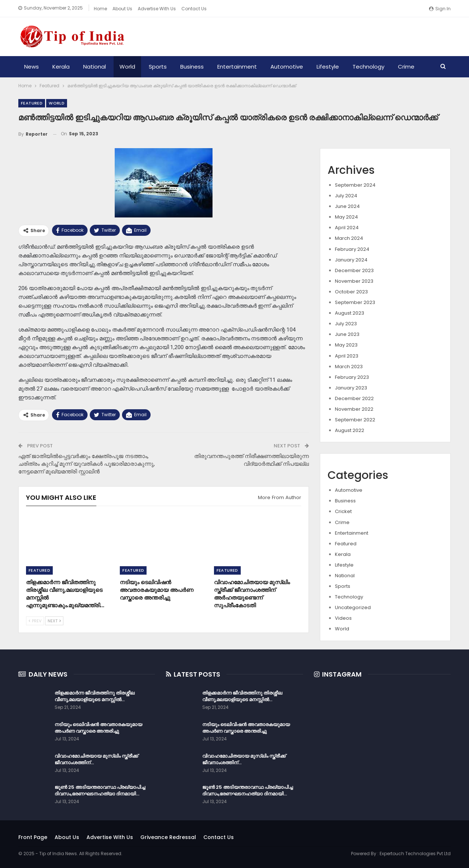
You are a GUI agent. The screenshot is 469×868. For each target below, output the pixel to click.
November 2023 (354, 281)
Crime (406, 67)
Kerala (61, 67)
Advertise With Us (157, 9)
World (127, 67)
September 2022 (355, 420)
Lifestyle (328, 67)
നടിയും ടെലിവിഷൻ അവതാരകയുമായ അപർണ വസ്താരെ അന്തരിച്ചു (98, 728)
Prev (35, 621)
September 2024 (355, 185)
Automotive (287, 67)
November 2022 (354, 409)
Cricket (343, 511)
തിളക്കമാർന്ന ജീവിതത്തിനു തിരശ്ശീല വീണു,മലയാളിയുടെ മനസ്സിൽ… (95, 696)
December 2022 (354, 398)
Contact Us (194, 9)
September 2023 (355, 302)
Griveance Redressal (168, 837)
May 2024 (346, 217)
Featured (32, 103)
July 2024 (346, 196)
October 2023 (351, 292)
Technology (368, 67)
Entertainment (237, 67)
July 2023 (346, 324)
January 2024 (351, 260)
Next (54, 621)
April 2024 (347, 228)
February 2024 (352, 249)
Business (192, 67)
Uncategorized (353, 607)
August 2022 (350, 430)
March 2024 (349, 238)
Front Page (33, 837)
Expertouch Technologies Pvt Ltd (415, 854)
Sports (158, 67)
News (32, 67)
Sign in (440, 9)
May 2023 (346, 345)
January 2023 (351, 388)
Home (100, 9)
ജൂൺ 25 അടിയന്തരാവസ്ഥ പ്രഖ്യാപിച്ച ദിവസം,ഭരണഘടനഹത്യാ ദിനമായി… (100, 790)
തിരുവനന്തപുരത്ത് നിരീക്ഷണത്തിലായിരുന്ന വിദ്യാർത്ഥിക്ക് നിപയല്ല (252, 460)
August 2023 (350, 313)
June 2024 (347, 206)
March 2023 (349, 367)
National (95, 67)
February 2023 (352, 377)
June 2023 (347, 334)
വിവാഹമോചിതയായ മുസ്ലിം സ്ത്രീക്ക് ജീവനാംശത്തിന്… (96, 759)
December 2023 (354, 270)
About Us (122, 9)
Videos (343, 618)
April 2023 (347, 356)
